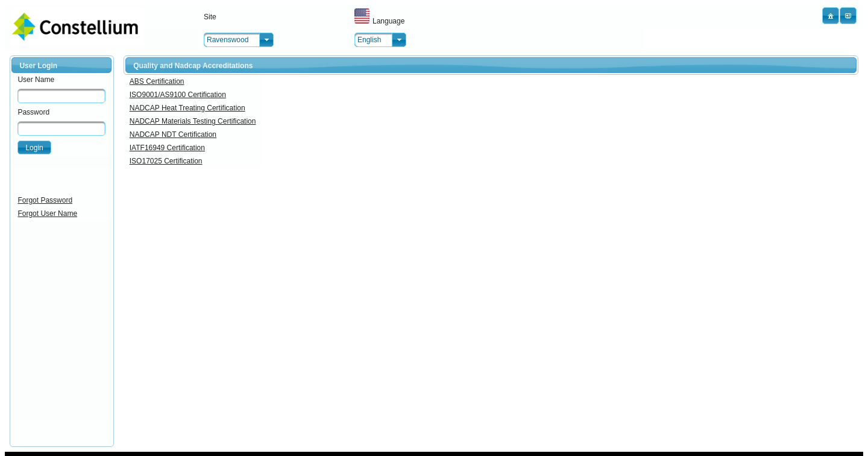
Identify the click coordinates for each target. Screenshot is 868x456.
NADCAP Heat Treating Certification (187, 108)
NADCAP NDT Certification (173, 135)
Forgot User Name (47, 214)
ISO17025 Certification (166, 161)
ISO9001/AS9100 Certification (178, 95)
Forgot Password (45, 200)
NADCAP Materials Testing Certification (193, 121)
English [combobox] (369, 40)
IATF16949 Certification (167, 148)
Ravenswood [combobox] (228, 40)
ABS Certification (157, 81)
